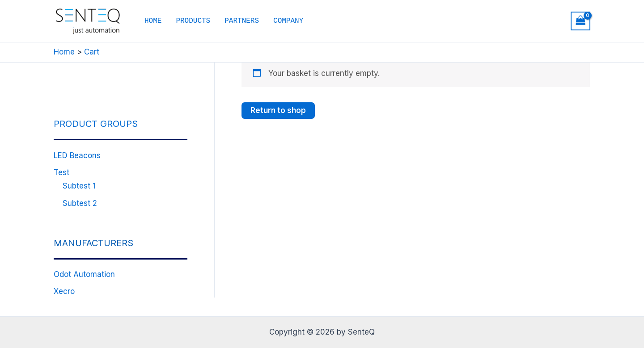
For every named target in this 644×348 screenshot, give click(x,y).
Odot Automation (84, 274)
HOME (153, 21)
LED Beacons (77, 155)
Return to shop (278, 110)
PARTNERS (242, 21)
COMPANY (288, 21)
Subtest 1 (79, 186)
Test (61, 172)
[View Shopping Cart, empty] (580, 21)
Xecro (64, 291)
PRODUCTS (193, 21)
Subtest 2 (80, 203)
